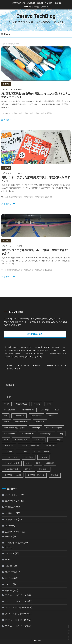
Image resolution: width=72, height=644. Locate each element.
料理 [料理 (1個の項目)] (34, 463)
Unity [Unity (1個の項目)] (57, 434)
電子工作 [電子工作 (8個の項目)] (25, 469)
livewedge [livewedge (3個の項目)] (32, 428)
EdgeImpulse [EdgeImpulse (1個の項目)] (32, 416)
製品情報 (31, 3)
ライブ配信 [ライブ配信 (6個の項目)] (25, 457)
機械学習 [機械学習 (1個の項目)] (46, 463)
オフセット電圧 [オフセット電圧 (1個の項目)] (17, 440)
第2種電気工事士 (15, 113)
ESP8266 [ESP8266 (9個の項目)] (48, 416)
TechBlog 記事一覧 (31, 7)
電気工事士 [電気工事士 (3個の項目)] (40, 469)
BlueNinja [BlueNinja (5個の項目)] (41, 410)
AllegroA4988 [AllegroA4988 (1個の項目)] (18, 404)
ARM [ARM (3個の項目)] (45, 404)
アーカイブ (46, 7)
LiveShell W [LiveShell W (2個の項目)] (36, 422)
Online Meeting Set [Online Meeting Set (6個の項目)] (50, 428)
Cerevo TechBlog (36, 16)
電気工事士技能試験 (44, 113)
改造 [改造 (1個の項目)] (24, 463)
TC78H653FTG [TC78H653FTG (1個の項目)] (24, 434)
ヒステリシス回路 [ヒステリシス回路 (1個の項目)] (38, 452)
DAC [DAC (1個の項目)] (53, 410)
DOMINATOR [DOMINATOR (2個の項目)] (15, 416)
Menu (6, 34)
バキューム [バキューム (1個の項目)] (19, 452)
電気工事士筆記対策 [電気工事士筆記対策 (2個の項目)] (32, 475)
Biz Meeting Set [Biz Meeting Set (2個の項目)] (24, 410)
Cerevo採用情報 (19, 3)
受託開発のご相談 (45, 3)
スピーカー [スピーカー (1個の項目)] (46, 445)
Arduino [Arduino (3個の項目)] (33, 404)
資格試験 (6, 84)
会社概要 (58, 3)
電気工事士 (29, 113)
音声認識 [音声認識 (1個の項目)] (51, 475)
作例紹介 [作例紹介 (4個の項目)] (40, 457)
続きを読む (8, 120)
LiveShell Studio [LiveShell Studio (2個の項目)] (18, 422)
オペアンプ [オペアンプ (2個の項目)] (35, 440)
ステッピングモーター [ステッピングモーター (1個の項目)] (26, 445)
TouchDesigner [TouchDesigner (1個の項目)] (42, 434)
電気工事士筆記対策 (44, 197)
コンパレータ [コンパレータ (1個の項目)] (51, 440)
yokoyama (18, 89)
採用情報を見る (35, 334)
